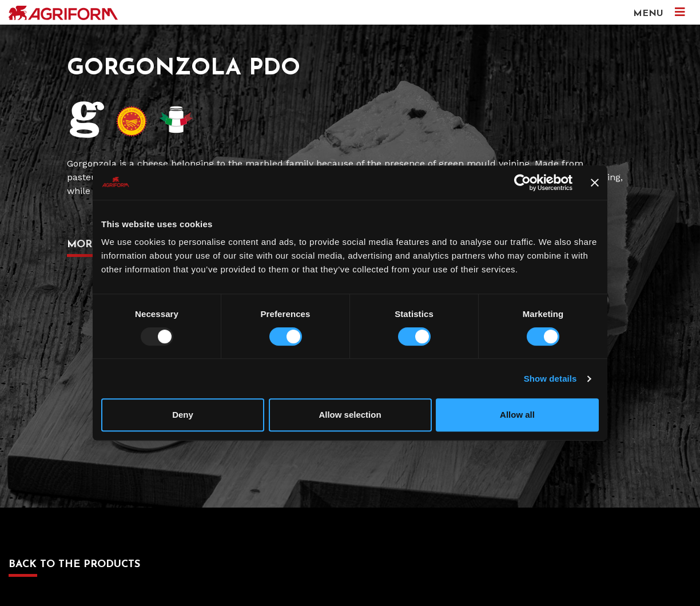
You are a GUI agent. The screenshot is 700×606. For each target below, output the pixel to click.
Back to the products (74, 565)
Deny (183, 415)
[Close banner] (595, 183)
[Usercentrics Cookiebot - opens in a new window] (522, 183)
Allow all (517, 415)
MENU (659, 12)
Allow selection (350, 415)
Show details (550, 379)
